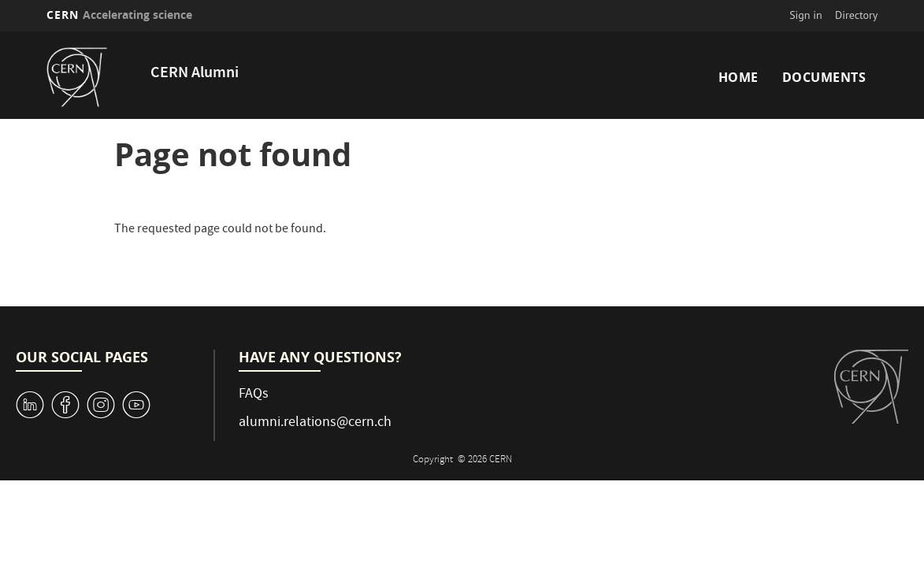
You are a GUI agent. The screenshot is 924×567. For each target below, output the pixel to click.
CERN (120, 15)
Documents (824, 77)
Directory (856, 15)
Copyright (434, 460)
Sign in (806, 15)
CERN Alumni (195, 74)
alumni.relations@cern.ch (315, 423)
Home (738, 77)
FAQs (254, 395)
